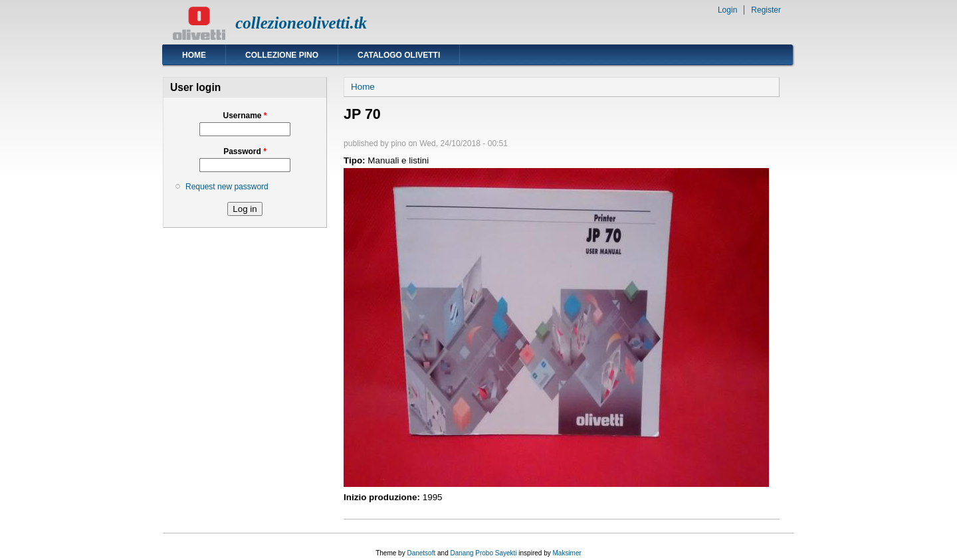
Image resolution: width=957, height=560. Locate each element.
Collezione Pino (282, 55)
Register (766, 10)
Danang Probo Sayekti (483, 553)
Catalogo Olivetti (399, 55)
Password (245, 151)
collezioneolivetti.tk (301, 23)
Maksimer (567, 553)
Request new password (227, 187)
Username (245, 116)
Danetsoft (421, 553)
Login (727, 10)
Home (194, 55)
